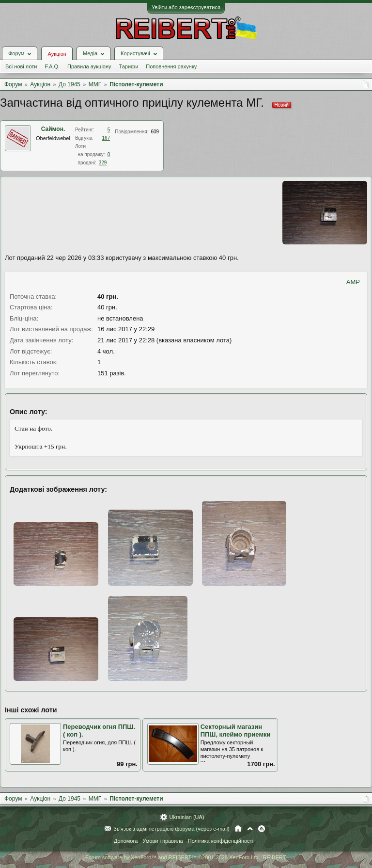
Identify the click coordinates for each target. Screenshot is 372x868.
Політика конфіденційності (221, 841)
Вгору (250, 829)
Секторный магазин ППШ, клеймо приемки (236, 731)
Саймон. (53, 129)
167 (106, 138)
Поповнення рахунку (171, 66)
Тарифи (129, 66)
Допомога (126, 841)
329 (103, 163)
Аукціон (57, 54)
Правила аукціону (89, 66)
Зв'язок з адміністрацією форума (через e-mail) (171, 829)
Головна (238, 829)
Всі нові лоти (21, 66)
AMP (353, 282)
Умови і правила (163, 841)
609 (155, 132)
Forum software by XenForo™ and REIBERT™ (186, 857)
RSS (262, 829)
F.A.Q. (52, 66)
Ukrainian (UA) (186, 817)
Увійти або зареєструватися (186, 7)
